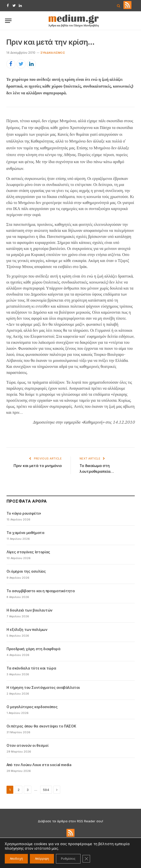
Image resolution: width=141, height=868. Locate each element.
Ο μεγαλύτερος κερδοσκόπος (32, 707)
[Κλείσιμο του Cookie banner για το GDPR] (86, 859)
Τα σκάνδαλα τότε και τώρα (31, 668)
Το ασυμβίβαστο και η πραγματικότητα (41, 591)
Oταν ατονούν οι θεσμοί (27, 745)
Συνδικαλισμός (53, 53)
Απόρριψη (42, 859)
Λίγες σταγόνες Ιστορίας (28, 552)
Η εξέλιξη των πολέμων (27, 629)
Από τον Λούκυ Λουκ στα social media (39, 765)
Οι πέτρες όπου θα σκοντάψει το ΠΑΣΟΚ (41, 726)
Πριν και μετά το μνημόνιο (38, 466)
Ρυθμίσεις (68, 859)
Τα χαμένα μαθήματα (25, 533)
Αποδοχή (16, 859)
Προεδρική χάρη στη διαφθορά (33, 649)
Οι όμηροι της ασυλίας (26, 571)
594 (46, 790)
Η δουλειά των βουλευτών (29, 610)
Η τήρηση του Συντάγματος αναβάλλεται (43, 687)
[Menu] (8, 21)
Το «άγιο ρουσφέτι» (24, 513)
